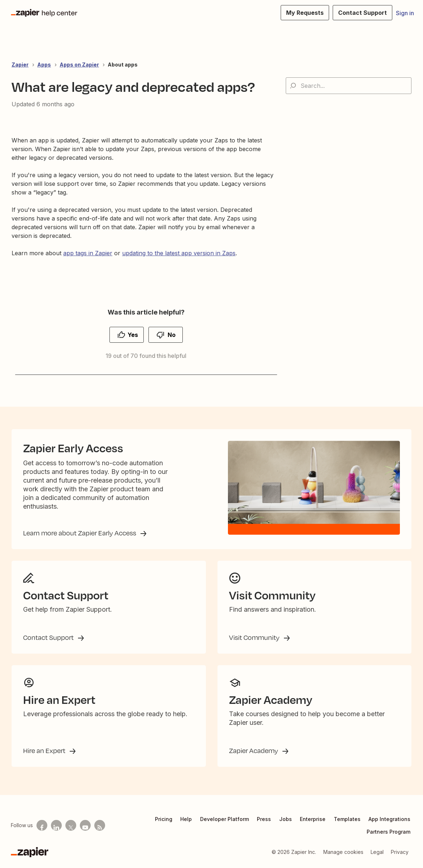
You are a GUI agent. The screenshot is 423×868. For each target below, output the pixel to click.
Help (186, 819)
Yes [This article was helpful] (133, 335)
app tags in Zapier (88, 253)
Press (264, 819)
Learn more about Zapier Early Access (80, 533)
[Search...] (349, 86)
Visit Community (255, 637)
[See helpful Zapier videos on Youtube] (85, 825)
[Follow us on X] (71, 825)
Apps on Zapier (79, 65)
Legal (377, 852)
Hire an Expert (45, 751)
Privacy (400, 852)
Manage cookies (343, 852)
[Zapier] (30, 852)
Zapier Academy (254, 751)
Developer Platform (225, 819)
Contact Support (49, 637)
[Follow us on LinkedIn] (56, 825)
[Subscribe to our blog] (100, 825)
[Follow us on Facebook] (42, 825)
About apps (123, 65)
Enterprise (313, 819)
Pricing (164, 819)
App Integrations (389, 819)
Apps (44, 65)
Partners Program (389, 832)
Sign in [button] (405, 13)
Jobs (286, 819)
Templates (347, 819)
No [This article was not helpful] (172, 335)
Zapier (20, 65)
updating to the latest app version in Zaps (179, 253)
